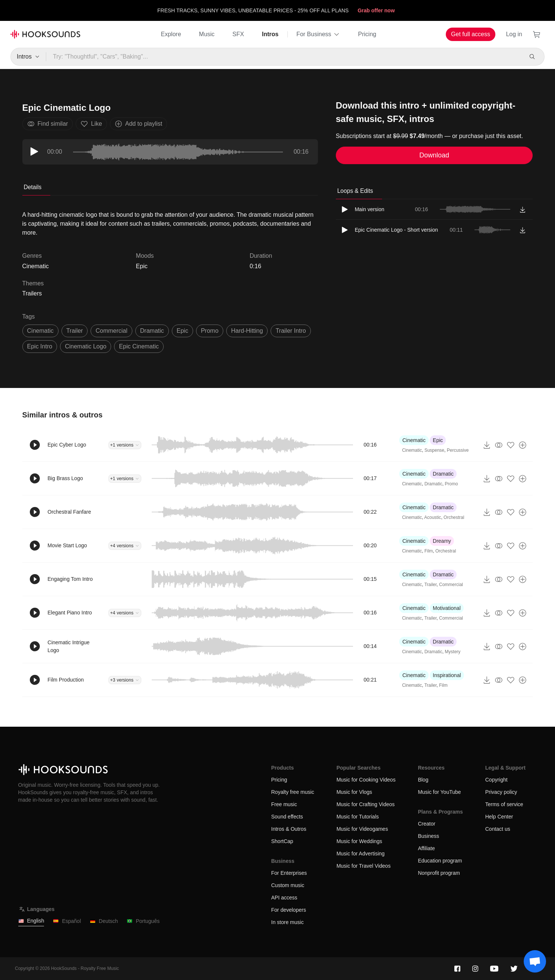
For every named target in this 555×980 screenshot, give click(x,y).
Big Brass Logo (65, 478)
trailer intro (291, 331)
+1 (125, 445)
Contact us (498, 829)
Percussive (458, 450)
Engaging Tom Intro (70, 579)
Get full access (471, 34)
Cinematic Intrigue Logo (69, 646)
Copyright (496, 780)
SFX (238, 34)
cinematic (40, 331)
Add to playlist (139, 124)
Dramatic (443, 474)
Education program (440, 861)
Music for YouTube (439, 792)
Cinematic (414, 440)
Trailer (430, 585)
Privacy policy (501, 792)
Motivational (447, 608)
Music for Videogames (362, 829)
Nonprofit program (439, 873)
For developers (289, 910)
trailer (75, 331)
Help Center (499, 817)
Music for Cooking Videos (366, 780)
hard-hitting (247, 331)
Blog (423, 780)
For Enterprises (289, 873)
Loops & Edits (355, 191)
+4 (125, 546)
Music (207, 34)
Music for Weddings (360, 841)
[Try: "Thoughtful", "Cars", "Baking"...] (284, 57)
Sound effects (287, 817)
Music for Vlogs (354, 792)
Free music (284, 804)
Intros (270, 34)
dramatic (152, 331)
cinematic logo (86, 346)
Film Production (66, 680)
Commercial (451, 585)
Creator (427, 824)
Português (143, 921)
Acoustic (433, 517)
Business (428, 836)
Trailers (32, 293)
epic (182, 331)
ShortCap (282, 841)
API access (284, 898)
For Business (318, 34)
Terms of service (504, 804)
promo (210, 331)
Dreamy (442, 541)
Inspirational (447, 675)
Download (434, 155)
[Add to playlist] (523, 445)
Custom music (288, 885)
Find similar (48, 124)
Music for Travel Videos (364, 866)
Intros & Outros (289, 829)
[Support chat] (535, 961)
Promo (451, 484)
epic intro (40, 346)
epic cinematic (139, 346)
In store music (288, 922)
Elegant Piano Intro (70, 613)
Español (67, 921)
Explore (171, 34)
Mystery (452, 652)
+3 (125, 680)
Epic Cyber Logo (67, 445)
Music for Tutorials (358, 817)
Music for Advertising (361, 854)
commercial (111, 331)
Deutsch (104, 921)
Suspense (434, 450)
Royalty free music (293, 792)
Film (429, 551)
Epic (142, 266)
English (31, 921)
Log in (514, 34)
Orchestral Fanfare (70, 512)
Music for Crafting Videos (366, 804)
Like (91, 124)
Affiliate (426, 848)
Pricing (367, 34)
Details (33, 187)
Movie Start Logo (67, 545)
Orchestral (454, 517)
